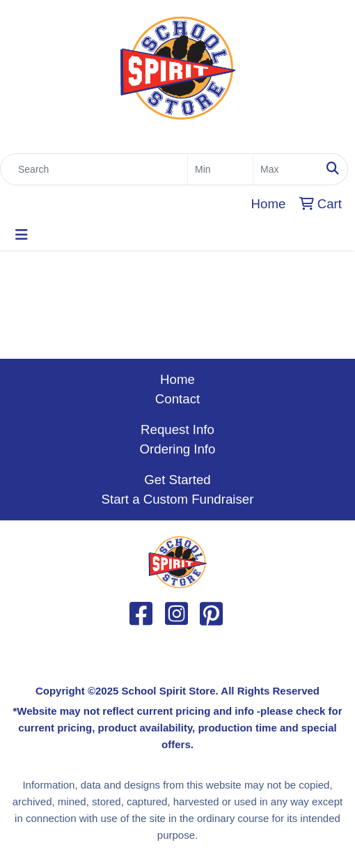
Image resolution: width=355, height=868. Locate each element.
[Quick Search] (94, 169)
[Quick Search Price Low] (220, 169)
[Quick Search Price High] (286, 169)
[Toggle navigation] (22, 235)
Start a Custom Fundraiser (178, 499)
